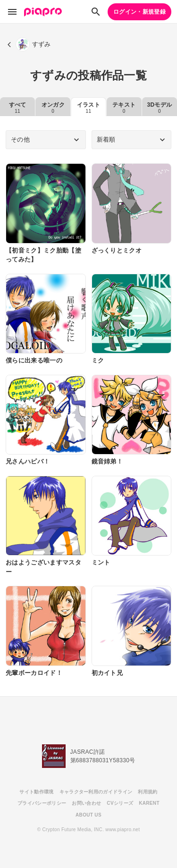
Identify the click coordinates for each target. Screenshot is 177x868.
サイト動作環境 (36, 792)
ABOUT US (88, 815)
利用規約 (147, 792)
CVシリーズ (120, 803)
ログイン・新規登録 (139, 12)
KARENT (149, 803)
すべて (18, 108)
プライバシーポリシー (42, 803)
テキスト (124, 108)
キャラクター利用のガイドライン (96, 792)
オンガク (53, 108)
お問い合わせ (86, 803)
